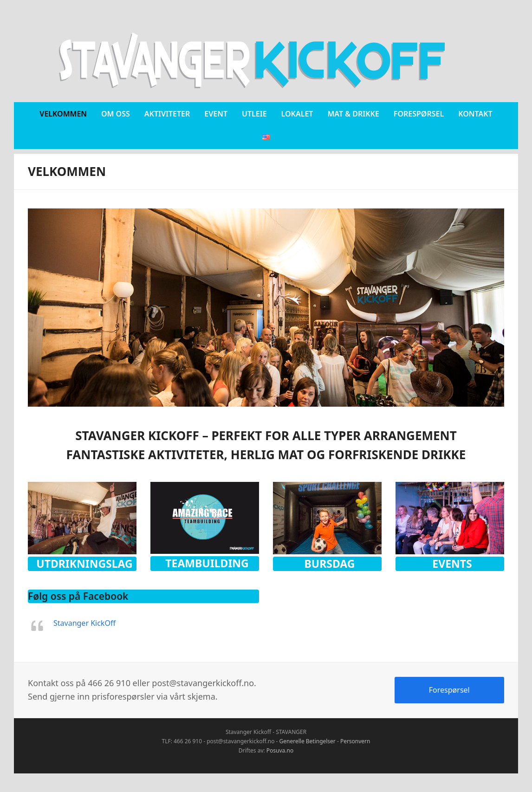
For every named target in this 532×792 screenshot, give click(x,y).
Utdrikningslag (84, 564)
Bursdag (330, 564)
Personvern (355, 741)
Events (452, 564)
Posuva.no (280, 750)
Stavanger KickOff (84, 623)
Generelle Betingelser (308, 741)
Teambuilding (207, 563)
